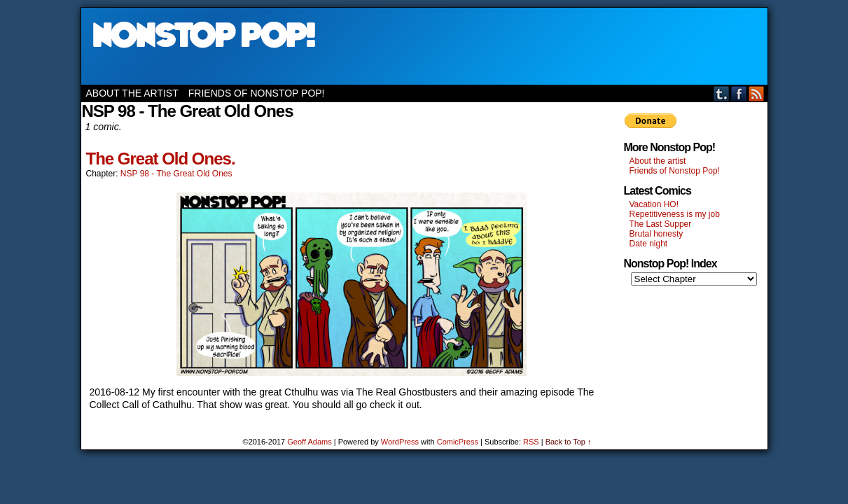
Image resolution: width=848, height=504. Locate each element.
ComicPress (458, 442)
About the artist (132, 93)
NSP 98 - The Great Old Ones (176, 174)
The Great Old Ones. (161, 159)
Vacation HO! (654, 204)
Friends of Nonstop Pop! (257, 93)
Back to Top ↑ (569, 442)
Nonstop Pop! (424, 46)
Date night (649, 244)
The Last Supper (661, 224)
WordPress (400, 442)
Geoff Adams (309, 442)
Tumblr (722, 93)
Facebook (739, 93)
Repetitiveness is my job (675, 214)
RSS (757, 93)
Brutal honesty (656, 234)
